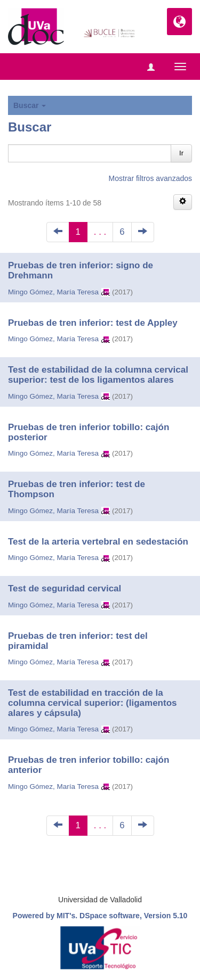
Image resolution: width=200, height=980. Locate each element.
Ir (181, 153)
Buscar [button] (30, 105)
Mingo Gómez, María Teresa (53, 292)
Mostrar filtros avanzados (150, 178)
